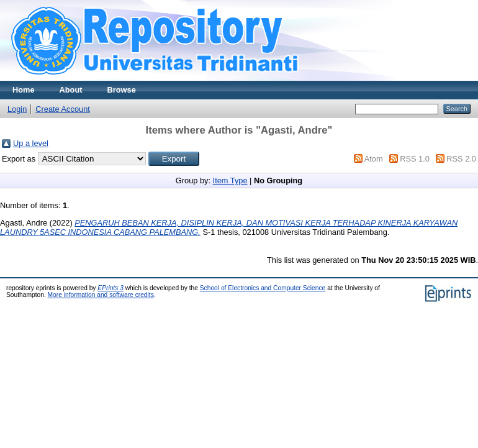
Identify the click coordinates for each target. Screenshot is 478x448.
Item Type (230, 181)
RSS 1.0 (415, 159)
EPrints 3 (110, 288)
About (71, 90)
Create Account (63, 109)
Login (17, 109)
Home (24, 90)
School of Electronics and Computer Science (263, 288)
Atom (374, 159)
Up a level (31, 143)
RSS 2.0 (461, 159)
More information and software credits (101, 295)
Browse (122, 90)
